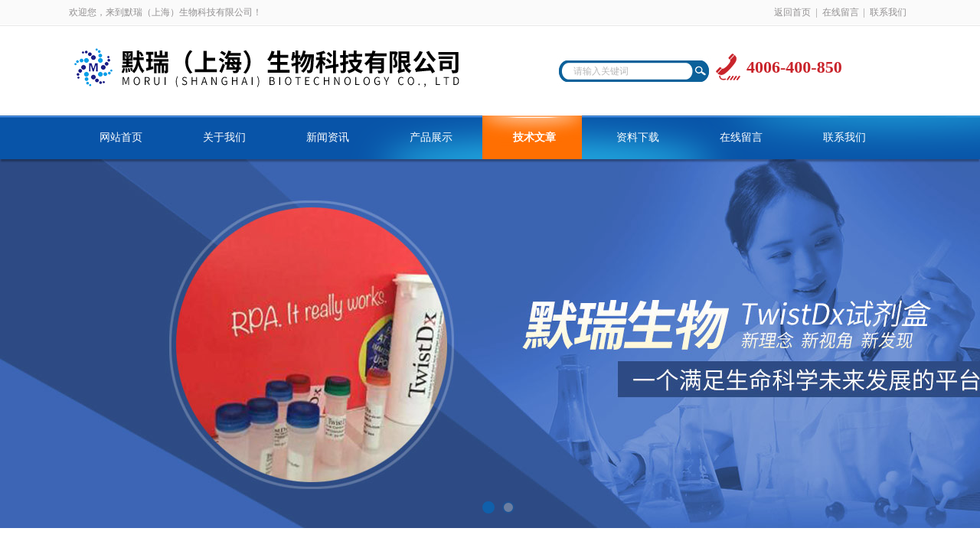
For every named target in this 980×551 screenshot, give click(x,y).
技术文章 (534, 137)
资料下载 (638, 137)
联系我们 (888, 12)
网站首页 (121, 137)
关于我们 (224, 137)
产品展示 (431, 137)
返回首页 (792, 12)
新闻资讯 (328, 137)
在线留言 (841, 12)
